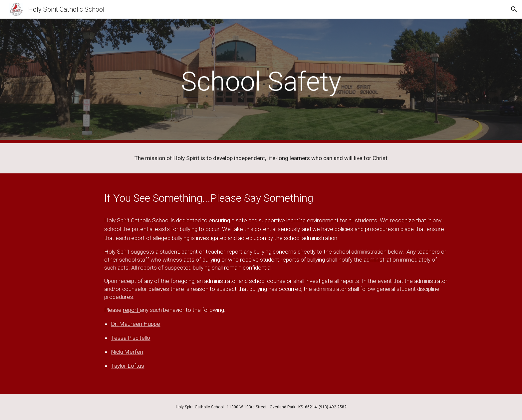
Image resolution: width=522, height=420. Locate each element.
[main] (261, 81)
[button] (514, 9)
